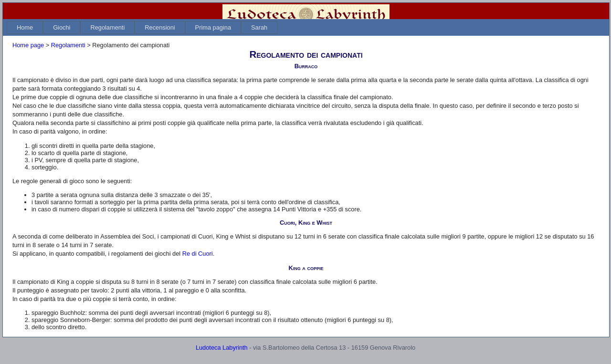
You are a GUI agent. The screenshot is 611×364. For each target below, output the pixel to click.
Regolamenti (107, 27)
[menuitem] (25, 27)
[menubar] (142, 27)
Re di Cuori (198, 254)
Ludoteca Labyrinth (222, 348)
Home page (28, 45)
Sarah (259, 27)
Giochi (62, 27)
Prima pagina (213, 27)
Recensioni (160, 27)
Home (25, 27)
